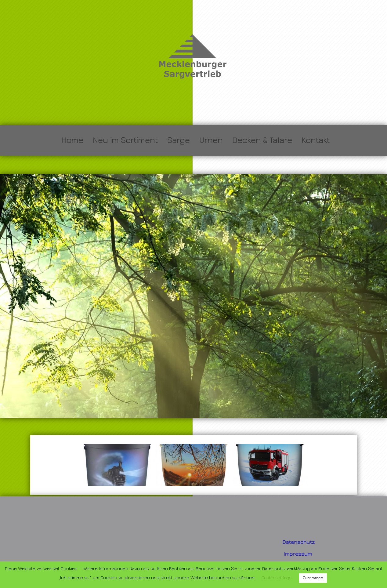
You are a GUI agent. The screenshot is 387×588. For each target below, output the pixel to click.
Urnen (211, 140)
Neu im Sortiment (125, 140)
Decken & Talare (262, 140)
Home (72, 140)
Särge (179, 140)
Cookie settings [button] (277, 578)
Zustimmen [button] (313, 578)
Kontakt (316, 140)
